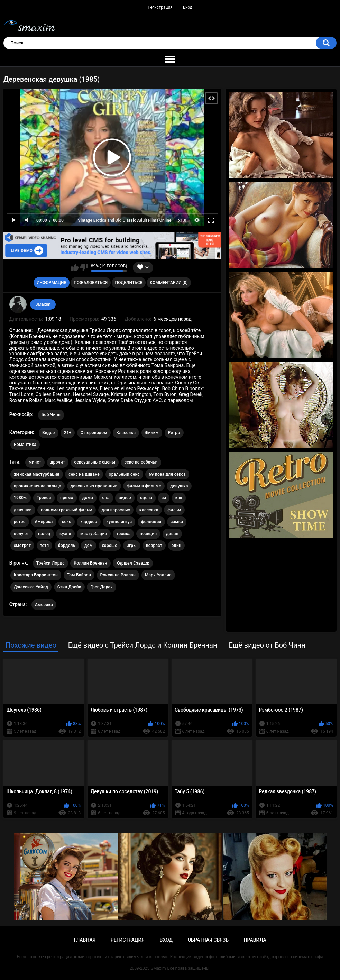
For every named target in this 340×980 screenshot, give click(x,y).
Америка (44, 522)
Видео (49, 433)
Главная (85, 940)
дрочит (58, 462)
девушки (23, 510)
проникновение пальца (38, 486)
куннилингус (119, 522)
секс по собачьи (141, 462)
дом (89, 546)
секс (67, 522)
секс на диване (84, 474)
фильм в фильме (144, 486)
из (164, 498)
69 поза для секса (167, 474)
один (177, 546)
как (179, 498)
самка (177, 522)
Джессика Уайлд (31, 587)
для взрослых (116, 510)
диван (172, 534)
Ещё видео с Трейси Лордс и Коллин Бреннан (143, 645)
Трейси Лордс (50, 563)
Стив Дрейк (69, 587)
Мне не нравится (84, 267)
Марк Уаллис (158, 575)
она (106, 498)
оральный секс (124, 474)
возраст (154, 546)
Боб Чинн (51, 415)
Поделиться (129, 283)
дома (88, 498)
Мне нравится (75, 267)
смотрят (22, 546)
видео (125, 498)
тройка (123, 534)
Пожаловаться (91, 283)
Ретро (174, 433)
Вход (188, 7)
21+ (68, 433)
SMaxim (43, 304)
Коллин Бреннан (90, 563)
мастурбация (94, 534)
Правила (255, 940)
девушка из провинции (94, 486)
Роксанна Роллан (118, 575)
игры (132, 546)
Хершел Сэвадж (133, 563)
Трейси (44, 498)
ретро (20, 522)
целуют (21, 534)
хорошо (110, 546)
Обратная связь (208, 940)
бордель (67, 546)
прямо (67, 498)
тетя (45, 546)
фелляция (151, 522)
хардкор (89, 522)
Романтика (25, 445)
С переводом (94, 433)
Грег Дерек (102, 587)
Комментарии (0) (169, 283)
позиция (148, 534)
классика (149, 510)
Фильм (152, 433)
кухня (65, 534)
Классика (126, 433)
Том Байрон (79, 575)
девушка (179, 486)
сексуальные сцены (95, 462)
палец (44, 534)
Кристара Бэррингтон (36, 575)
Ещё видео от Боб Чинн (267, 645)
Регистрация (160, 7)
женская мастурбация (37, 474)
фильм (174, 510)
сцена (146, 498)
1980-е (21, 498)
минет (35, 462)
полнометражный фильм (67, 510)
